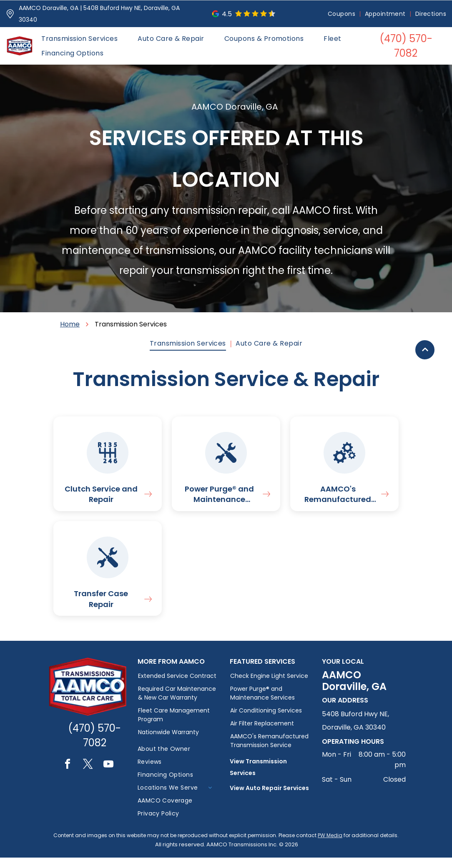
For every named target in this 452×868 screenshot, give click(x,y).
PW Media (330, 846)
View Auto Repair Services (269, 798)
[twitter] (88, 776)
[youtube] (108, 776)
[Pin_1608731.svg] (10, 14)
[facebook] (68, 776)
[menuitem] (342, 14)
